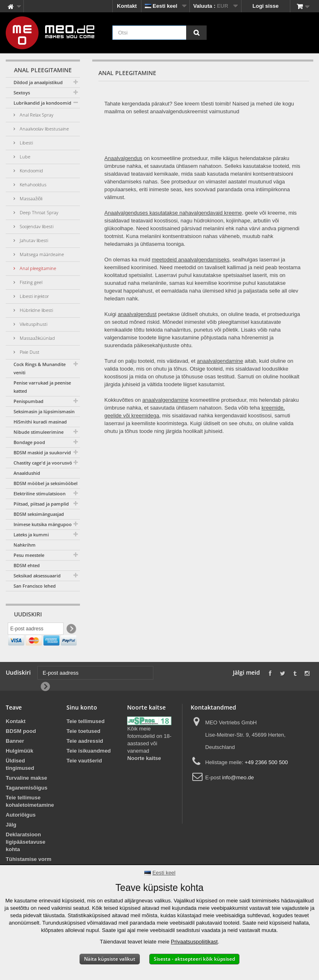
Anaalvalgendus (124, 158)
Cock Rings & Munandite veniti (40, 368)
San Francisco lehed (35, 586)
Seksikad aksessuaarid (37, 576)
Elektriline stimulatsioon (40, 493)
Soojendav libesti (36, 226)
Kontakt (127, 6)
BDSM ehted (27, 565)
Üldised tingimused (20, 782)
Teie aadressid (85, 759)
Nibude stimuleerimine (39, 432)
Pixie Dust (29, 352)
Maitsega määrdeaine (41, 254)
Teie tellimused (85, 739)
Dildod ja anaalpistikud (38, 82)
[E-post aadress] (36, 630)
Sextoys (22, 93)
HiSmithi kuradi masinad (40, 422)
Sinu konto (82, 725)
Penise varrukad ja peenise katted (42, 387)
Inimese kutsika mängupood (44, 524)
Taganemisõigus (27, 806)
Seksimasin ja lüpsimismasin (44, 411)
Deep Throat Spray (38, 212)
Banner (15, 759)
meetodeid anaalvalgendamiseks (190, 260)
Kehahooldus (32, 184)
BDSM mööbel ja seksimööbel (46, 483)
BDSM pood (21, 749)
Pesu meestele (29, 555)
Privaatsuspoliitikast (194, 942)
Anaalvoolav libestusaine (44, 129)
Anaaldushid (27, 473)
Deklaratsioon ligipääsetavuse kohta (26, 860)
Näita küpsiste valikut (110, 959)
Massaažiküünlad (37, 338)
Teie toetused (83, 749)
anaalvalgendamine (220, 361)
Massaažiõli (30, 198)
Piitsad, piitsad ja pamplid (41, 504)
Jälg (11, 843)
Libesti (26, 143)
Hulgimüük (19, 769)
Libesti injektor (34, 296)
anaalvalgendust (137, 314)
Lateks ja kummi (31, 535)
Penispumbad (28, 401)
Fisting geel (30, 282)
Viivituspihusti (33, 324)
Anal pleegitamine (37, 268)
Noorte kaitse (144, 777)
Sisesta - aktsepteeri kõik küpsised (194, 959)
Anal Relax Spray (36, 115)
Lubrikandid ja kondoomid (42, 103)
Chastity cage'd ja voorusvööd (46, 463)
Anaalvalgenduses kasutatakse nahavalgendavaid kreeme (173, 213)
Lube (24, 157)
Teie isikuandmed (89, 769)
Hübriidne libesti (36, 310)
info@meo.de (238, 796)
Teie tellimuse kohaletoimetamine (30, 819)
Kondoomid (31, 171)
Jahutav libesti (33, 240)
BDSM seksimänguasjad (39, 514)
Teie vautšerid (84, 779)
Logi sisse (266, 6)
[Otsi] (196, 33)
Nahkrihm (25, 545)
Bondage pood (29, 442)
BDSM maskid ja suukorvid (42, 452)
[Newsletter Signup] (71, 630)
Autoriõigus (21, 833)
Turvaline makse (26, 796)
